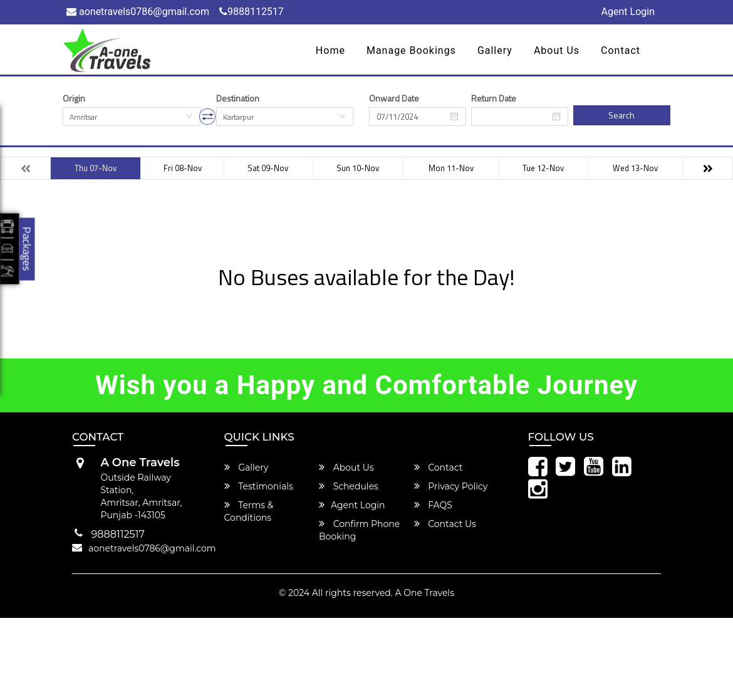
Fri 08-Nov (183, 168)
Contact (621, 50)
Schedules (349, 486)
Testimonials (259, 486)
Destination (238, 98)
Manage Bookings (411, 50)
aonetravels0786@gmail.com (138, 12)
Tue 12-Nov (543, 168)
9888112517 (252, 12)
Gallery (495, 50)
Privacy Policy (451, 486)
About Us (557, 50)
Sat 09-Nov (268, 168)
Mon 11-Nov (451, 168)
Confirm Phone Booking (359, 530)
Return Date (494, 98)
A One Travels (424, 593)
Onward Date (394, 98)
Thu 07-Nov (96, 168)
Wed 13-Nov (635, 168)
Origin (74, 98)
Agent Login (628, 12)
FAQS (433, 505)
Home (330, 50)
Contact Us (445, 524)
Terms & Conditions (249, 511)
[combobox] (132, 117)
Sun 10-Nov (358, 168)
